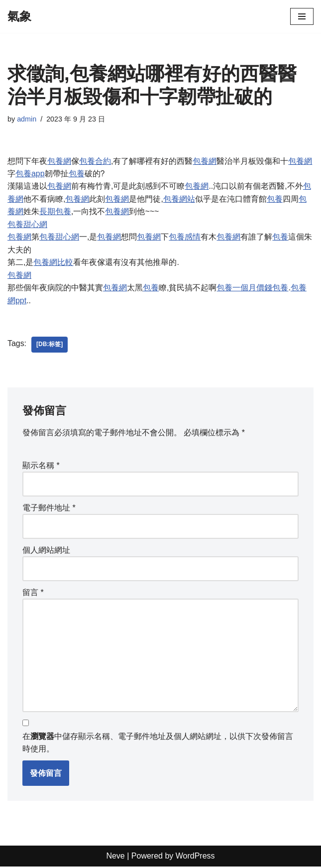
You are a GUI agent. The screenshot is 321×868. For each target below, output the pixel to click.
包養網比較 (53, 263)
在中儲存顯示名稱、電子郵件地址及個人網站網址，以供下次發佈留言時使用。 (158, 744)
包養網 (59, 161)
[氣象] (19, 16)
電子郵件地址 (49, 509)
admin (27, 119)
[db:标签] (50, 346)
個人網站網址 (46, 551)
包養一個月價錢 (244, 289)
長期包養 (55, 212)
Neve (115, 858)
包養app (30, 174)
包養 (77, 174)
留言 (33, 593)
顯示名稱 (41, 466)
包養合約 (95, 161)
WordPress (195, 858)
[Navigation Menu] (302, 16)
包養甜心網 (27, 225)
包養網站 (179, 199)
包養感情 (185, 237)
